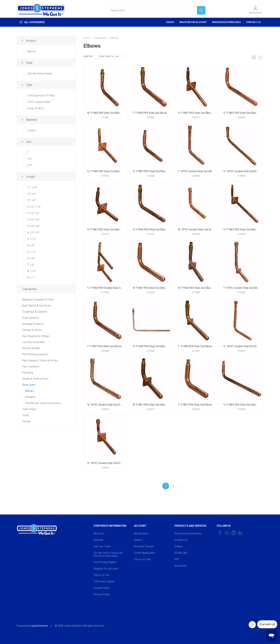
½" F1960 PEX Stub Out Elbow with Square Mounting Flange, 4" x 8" (105, 171)
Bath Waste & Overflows (37, 306)
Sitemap (98, 540)
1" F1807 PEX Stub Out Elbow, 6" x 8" (196, 405)
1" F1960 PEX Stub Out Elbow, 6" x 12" (151, 113)
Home (87, 38)
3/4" (30, 165)
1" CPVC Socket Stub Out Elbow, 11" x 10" (196, 171)
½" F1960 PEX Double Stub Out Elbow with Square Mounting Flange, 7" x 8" (105, 288)
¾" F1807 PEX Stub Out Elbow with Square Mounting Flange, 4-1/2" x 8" (151, 405)
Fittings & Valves (32, 330)
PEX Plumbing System (35, 354)
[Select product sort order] (111, 56)
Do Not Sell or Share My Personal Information (108, 554)
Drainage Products (33, 324)
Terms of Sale (142, 559)
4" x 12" (32, 239)
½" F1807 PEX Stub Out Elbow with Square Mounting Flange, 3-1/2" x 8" (196, 113)
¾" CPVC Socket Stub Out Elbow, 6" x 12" (105, 405)
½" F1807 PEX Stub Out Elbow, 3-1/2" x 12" (241, 405)
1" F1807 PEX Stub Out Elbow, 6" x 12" (105, 346)
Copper (31, 130)
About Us (99, 533)
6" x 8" (31, 258)
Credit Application (144, 553)
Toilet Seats (29, 409)
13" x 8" (32, 200)
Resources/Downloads (226, 22)
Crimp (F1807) (36, 108)
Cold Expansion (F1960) (41, 95)
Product (31, 41)
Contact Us (253, 22)
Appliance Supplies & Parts (38, 300)
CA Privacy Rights (104, 581)
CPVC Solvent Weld (39, 102)
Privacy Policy (102, 594)
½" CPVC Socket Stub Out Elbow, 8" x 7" (241, 346)
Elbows (31, 51)
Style (29, 63)
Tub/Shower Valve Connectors (43, 403)
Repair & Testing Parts (35, 379)
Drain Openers (31, 318)
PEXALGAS (181, 553)
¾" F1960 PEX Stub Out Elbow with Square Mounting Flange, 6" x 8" (196, 288)
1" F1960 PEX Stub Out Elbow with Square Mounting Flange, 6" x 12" (196, 346)
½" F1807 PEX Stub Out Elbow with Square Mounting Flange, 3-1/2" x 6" (105, 229)
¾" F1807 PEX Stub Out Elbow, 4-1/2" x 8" (151, 288)
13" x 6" (32, 194)
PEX (177, 559)
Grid (254, 57)
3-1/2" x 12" (34, 207)
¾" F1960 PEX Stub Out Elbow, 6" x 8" (105, 113)
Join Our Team (102, 546)
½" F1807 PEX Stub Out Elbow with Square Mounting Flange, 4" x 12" (241, 229)
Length (31, 177)
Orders (138, 540)
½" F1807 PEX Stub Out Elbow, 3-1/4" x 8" (241, 113)
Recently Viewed (144, 546)
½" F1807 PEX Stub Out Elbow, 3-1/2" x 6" (151, 171)
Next (181, 486)
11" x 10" (32, 187)
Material (31, 120)
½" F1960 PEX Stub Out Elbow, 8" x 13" (151, 346)
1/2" (30, 159)
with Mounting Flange (40, 73)
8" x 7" (31, 278)
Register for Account (193, 22)
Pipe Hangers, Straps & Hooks (40, 360)
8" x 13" (32, 271)
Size (29, 142)
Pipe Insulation (31, 367)
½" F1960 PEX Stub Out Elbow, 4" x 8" (151, 229)
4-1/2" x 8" (33, 233)
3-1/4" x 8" (33, 226)
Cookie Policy (102, 588)
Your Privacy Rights (105, 562)
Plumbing (28, 373)
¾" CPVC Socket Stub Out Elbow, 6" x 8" (196, 229)
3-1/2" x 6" (33, 213)
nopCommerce (39, 626)
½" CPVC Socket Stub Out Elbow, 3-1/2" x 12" (241, 171)
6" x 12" (32, 252)
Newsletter (181, 566)
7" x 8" (31, 265)
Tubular (27, 421)
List (260, 57)
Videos (170, 22)
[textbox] (152, 10)
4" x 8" (31, 245)
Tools (26, 415)
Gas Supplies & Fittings (36, 336)
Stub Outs (29, 385)
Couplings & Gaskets (35, 312)
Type (29, 85)
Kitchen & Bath (31, 348)
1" (28, 152)
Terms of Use (102, 575)
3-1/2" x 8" (33, 220)
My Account (255, 13)
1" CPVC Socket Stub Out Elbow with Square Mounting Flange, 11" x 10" (241, 288)
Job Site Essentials (34, 342)
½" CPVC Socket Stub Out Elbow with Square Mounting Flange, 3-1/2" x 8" (105, 463)
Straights (30, 397)
